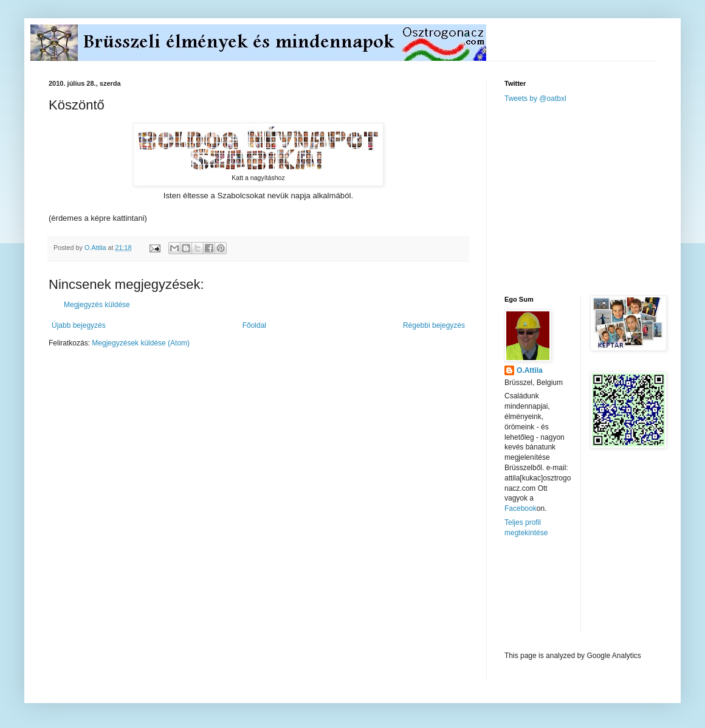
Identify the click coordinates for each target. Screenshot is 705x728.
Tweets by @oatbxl (535, 99)
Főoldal (254, 325)
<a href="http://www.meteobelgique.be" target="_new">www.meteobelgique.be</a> (556, 595)
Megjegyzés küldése (97, 305)
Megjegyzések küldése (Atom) (141, 343)
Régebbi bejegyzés (434, 325)
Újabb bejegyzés (79, 325)
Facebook (521, 508)
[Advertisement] (596, 198)
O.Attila (530, 370)
